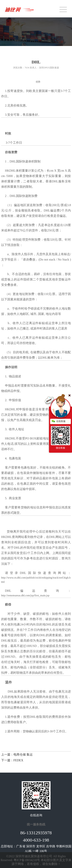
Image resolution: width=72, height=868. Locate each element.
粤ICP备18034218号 (27, 860)
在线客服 (59, 421)
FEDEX (18, 760)
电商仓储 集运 (23, 754)
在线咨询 (36, 815)
